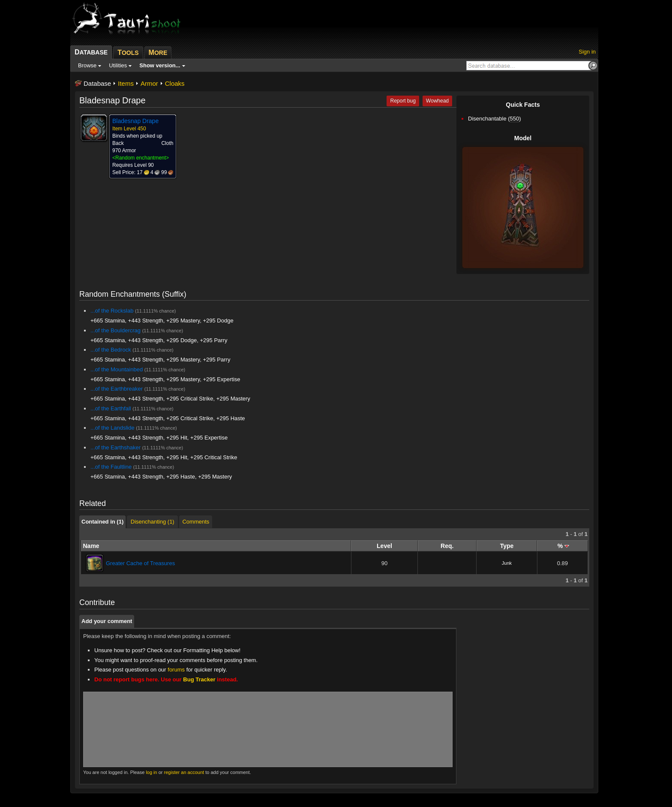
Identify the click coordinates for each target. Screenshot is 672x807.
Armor (149, 83)
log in (151, 772)
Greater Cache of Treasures (140, 563)
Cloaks (175, 83)
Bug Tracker (199, 679)
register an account (184, 772)
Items (126, 83)
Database (97, 83)
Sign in (587, 52)
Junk (507, 563)
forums (176, 670)
